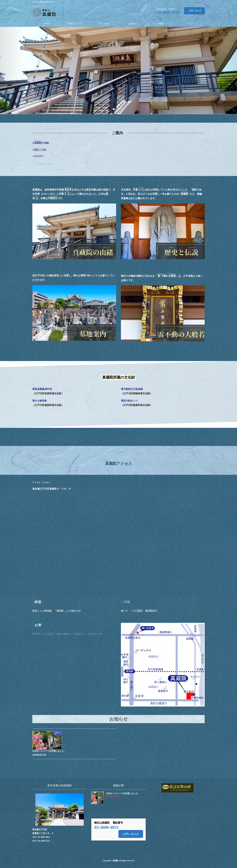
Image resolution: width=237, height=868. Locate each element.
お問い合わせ (195, 11)
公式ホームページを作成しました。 (49, 751)
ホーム (199, 2)
